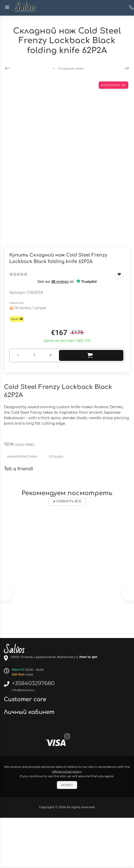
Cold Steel (25, 445)
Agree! (67, 785)
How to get (88, 657)
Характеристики (22, 457)
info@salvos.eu (23, 690)
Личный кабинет (30, 712)
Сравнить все (67, 502)
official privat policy (67, 771)
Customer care (26, 699)
